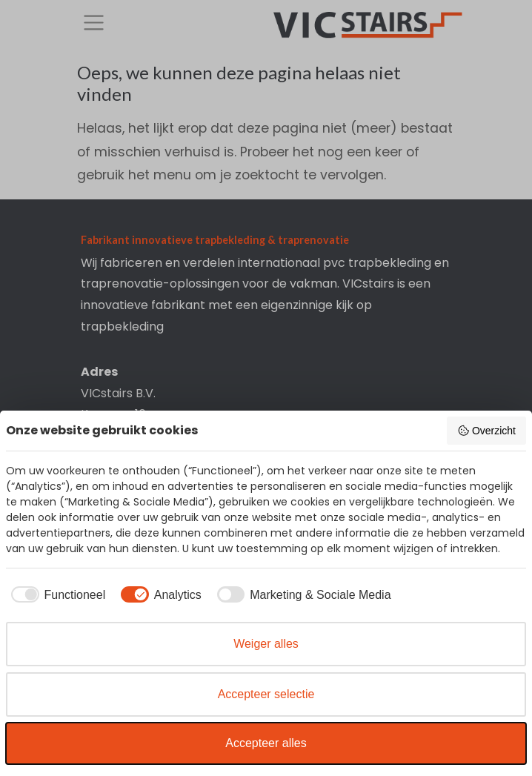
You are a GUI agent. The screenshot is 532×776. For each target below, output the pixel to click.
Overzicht (486, 431)
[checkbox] (56, 595)
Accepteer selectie (266, 694)
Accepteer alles (266, 743)
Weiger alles (266, 644)
